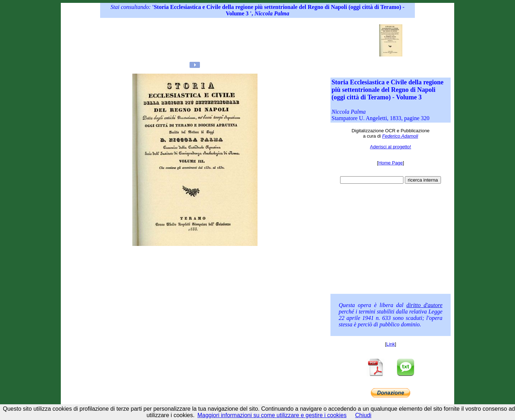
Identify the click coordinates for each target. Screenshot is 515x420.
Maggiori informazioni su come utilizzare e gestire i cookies (272, 415)
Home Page (391, 163)
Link (391, 344)
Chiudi (363, 415)
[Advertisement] (243, 40)
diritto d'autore (424, 305)
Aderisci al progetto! (391, 147)
